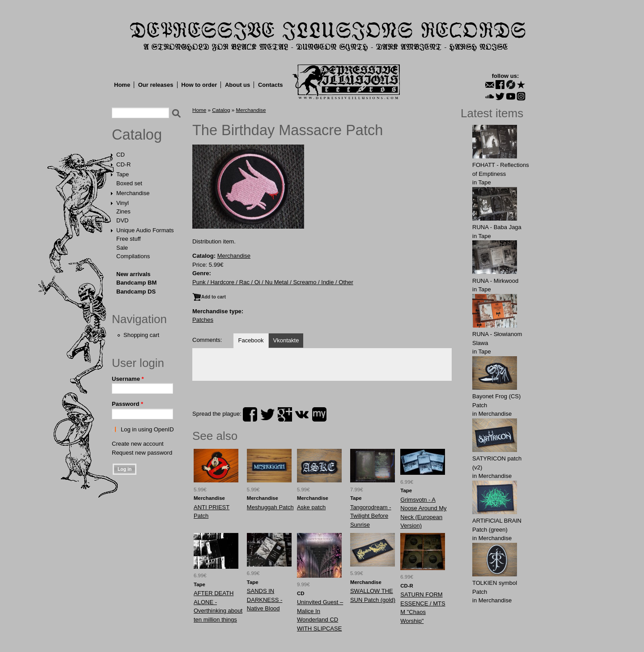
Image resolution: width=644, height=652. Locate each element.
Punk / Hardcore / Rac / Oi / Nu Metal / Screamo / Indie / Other (273, 282)
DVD (122, 220)
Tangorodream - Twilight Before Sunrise (371, 516)
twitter (267, 414)
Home (122, 85)
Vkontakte (286, 340)
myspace (319, 414)
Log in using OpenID (147, 429)
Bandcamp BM (136, 283)
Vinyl (123, 203)
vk (302, 414)
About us (237, 85)
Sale (122, 248)
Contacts (271, 85)
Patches (203, 320)
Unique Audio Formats (145, 230)
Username (128, 379)
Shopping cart (141, 335)
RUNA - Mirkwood (495, 281)
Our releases (156, 85)
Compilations (133, 256)
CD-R (124, 164)
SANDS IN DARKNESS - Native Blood (265, 600)
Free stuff (129, 239)
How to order (199, 85)
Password (127, 404)
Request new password (142, 453)
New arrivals (133, 274)
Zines (123, 211)
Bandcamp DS (136, 292)
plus (285, 414)
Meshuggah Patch (270, 507)
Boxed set (129, 183)
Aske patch (311, 507)
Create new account (138, 444)
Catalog (137, 135)
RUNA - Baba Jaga (497, 227)
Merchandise (133, 193)
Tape (123, 174)
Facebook (251, 340)
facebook (250, 414)
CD (121, 155)
